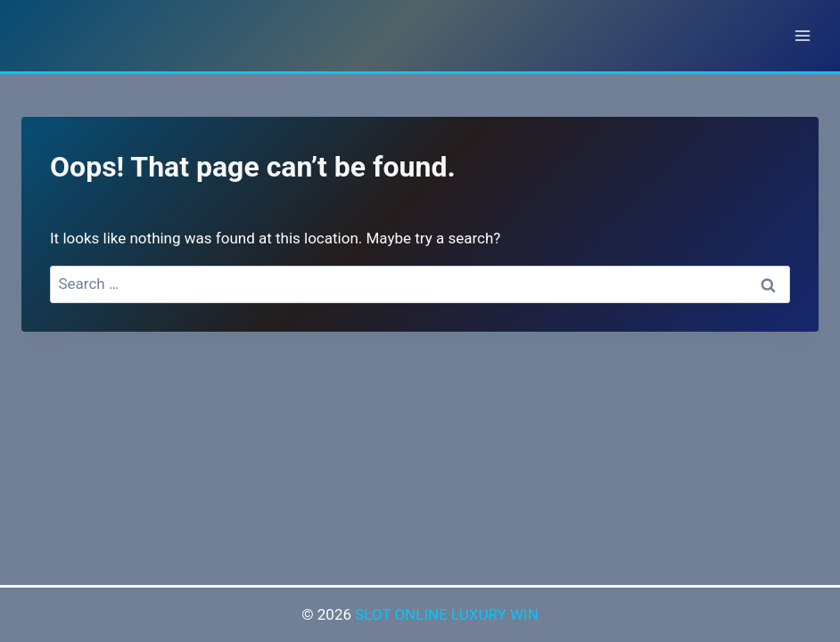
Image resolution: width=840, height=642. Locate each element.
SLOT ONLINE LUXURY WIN (447, 614)
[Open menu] (802, 35)
